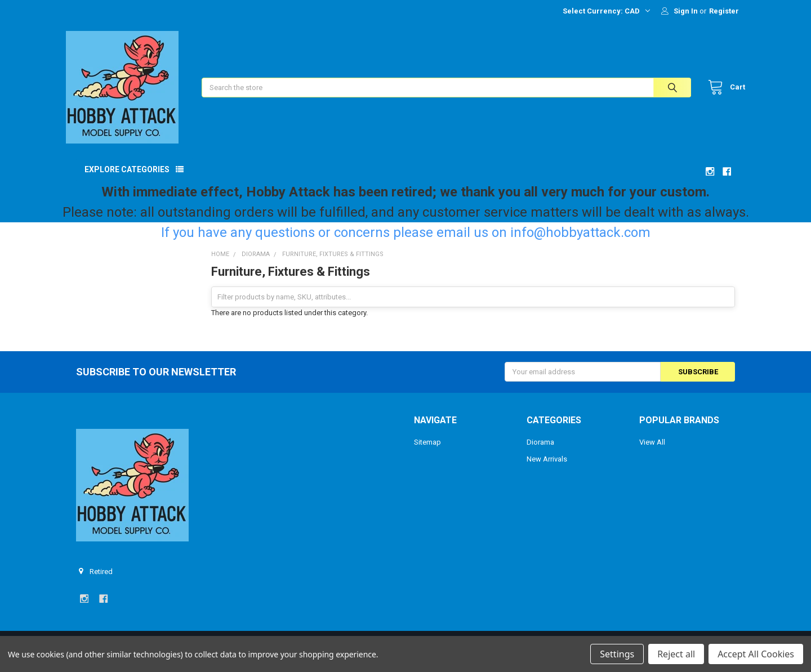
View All (652, 452)
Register (724, 11)
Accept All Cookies (756, 654)
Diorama (540, 452)
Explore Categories (127, 180)
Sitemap (427, 452)
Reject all (676, 654)
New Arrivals (547, 469)
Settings (617, 654)
